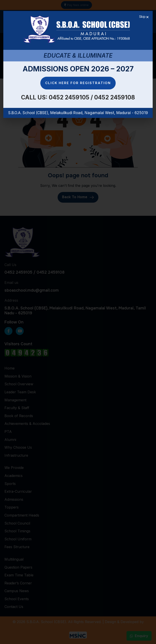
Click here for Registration (78, 83)
